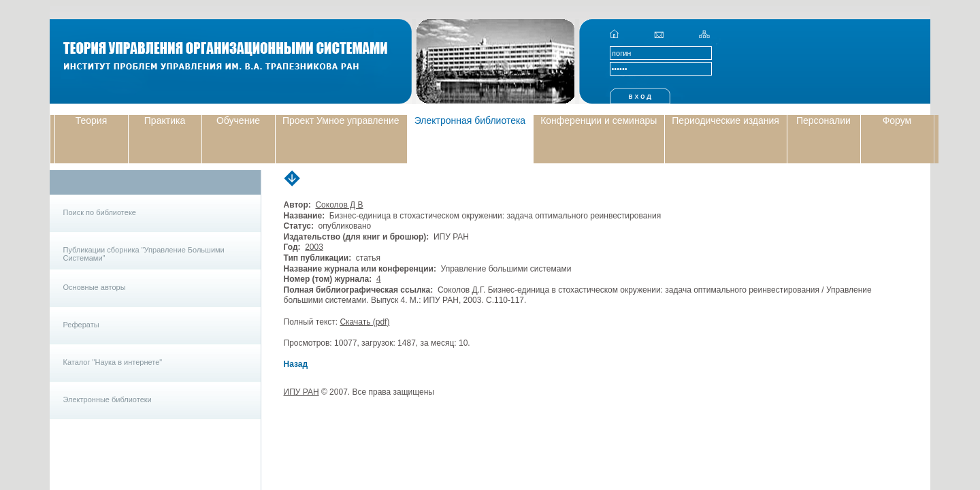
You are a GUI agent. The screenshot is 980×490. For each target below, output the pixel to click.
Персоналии (823, 120)
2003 (314, 247)
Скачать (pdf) (364, 322)
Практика (165, 120)
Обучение (238, 120)
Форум (897, 120)
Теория (92, 120)
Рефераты (81, 325)
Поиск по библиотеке (100, 212)
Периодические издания (725, 120)
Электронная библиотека (470, 120)
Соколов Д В (339, 205)
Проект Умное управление (341, 120)
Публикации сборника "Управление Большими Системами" (144, 254)
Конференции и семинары (599, 120)
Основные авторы (95, 287)
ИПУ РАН (301, 392)
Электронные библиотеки (108, 399)
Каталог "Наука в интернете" (113, 362)
